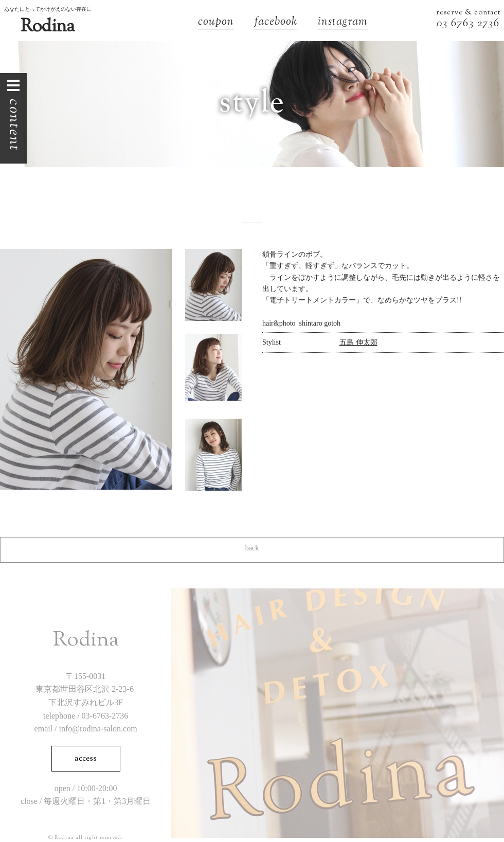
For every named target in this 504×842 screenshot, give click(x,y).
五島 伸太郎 (358, 342)
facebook (276, 23)
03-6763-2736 (105, 716)
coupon (216, 23)
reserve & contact (468, 13)
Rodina (48, 27)
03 (444, 24)
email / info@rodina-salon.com (86, 729)
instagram (343, 23)
